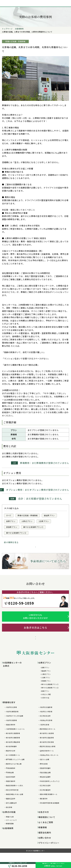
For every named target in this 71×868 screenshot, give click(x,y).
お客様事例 (19, 29)
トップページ (7, 29)
